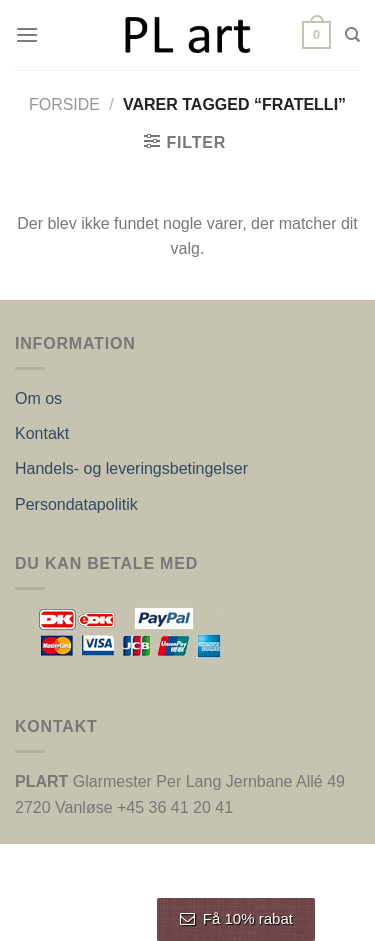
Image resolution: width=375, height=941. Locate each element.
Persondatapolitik (76, 504)
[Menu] (27, 34)
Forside (64, 104)
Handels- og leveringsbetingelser (131, 468)
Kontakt (42, 433)
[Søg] (352, 35)
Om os (38, 398)
